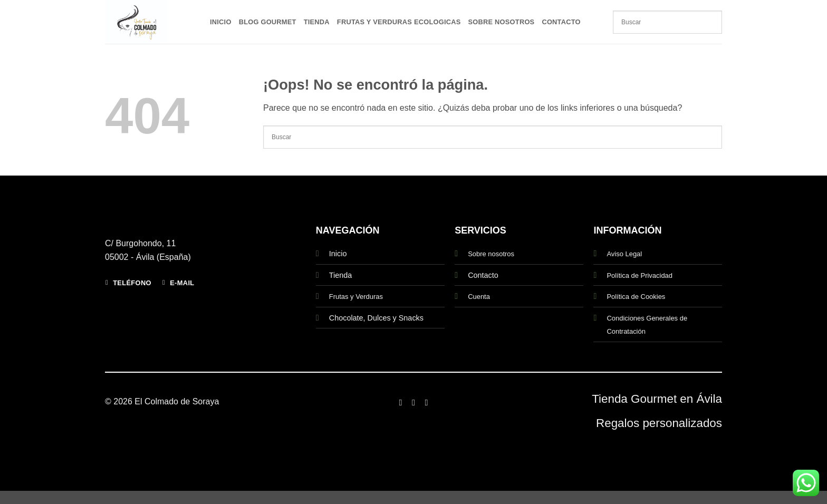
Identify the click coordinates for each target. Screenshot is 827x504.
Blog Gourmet (268, 22)
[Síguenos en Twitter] (426, 402)
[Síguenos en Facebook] (400, 402)
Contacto (561, 22)
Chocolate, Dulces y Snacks (376, 318)
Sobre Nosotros (502, 22)
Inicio (221, 22)
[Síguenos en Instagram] (413, 402)
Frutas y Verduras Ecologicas (399, 22)
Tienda (317, 22)
